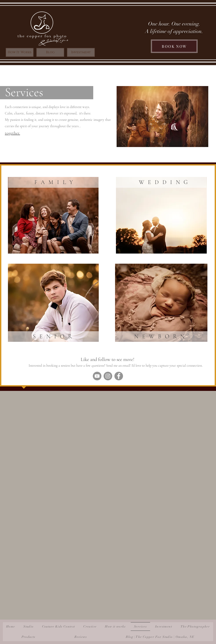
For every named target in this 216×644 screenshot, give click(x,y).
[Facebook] (119, 376)
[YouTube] (97, 376)
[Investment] (81, 52)
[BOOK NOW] (174, 46)
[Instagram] (108, 376)
